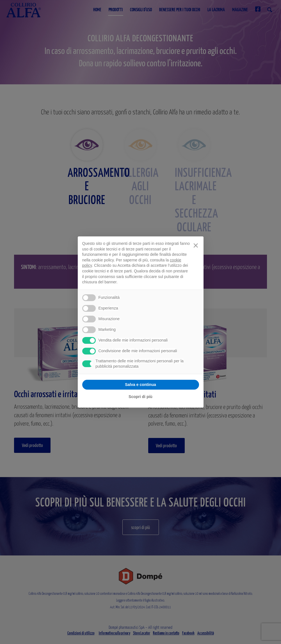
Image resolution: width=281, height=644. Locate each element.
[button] (196, 245)
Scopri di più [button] (140, 397)
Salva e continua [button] (140, 385)
